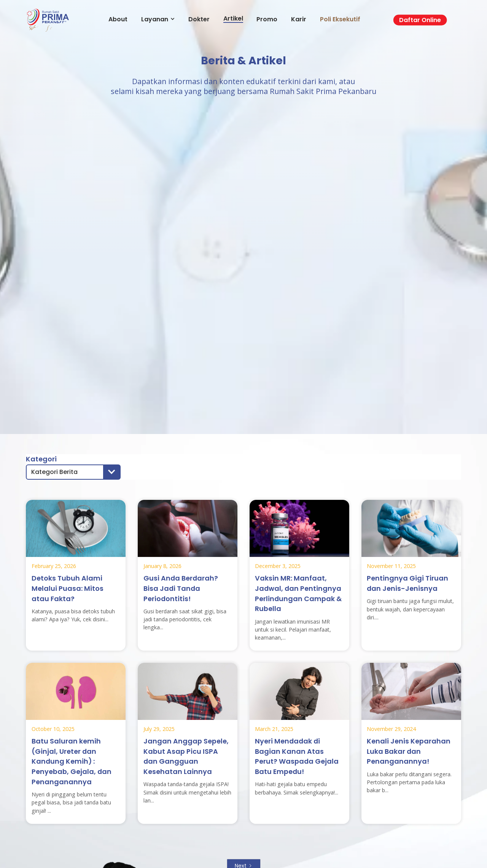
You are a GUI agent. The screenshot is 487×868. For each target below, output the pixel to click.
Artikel (233, 19)
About (118, 19)
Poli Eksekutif (340, 19)
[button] (73, 472)
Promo (267, 19)
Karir (299, 19)
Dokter (199, 19)
